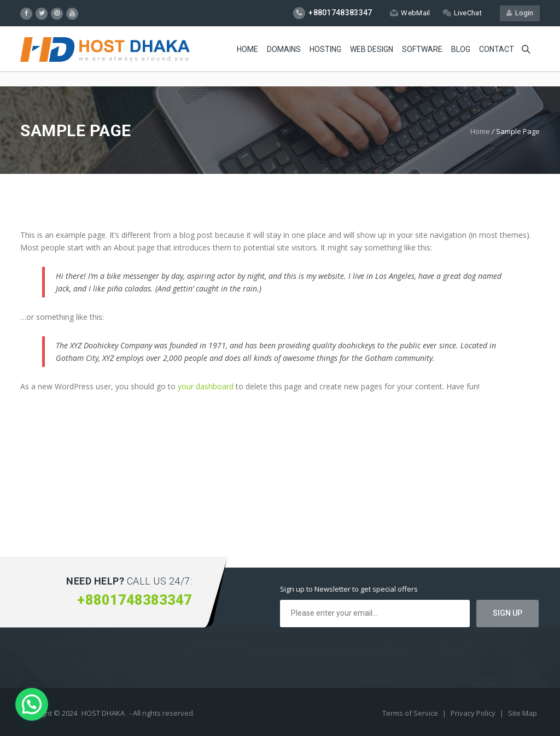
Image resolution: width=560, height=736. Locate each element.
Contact (497, 49)
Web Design (372, 49)
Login (520, 13)
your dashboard (206, 386)
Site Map (523, 713)
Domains (284, 49)
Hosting (325, 49)
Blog (461, 49)
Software (422, 49)
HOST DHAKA (103, 713)
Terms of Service (411, 713)
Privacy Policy (474, 713)
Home (247, 49)
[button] (32, 704)
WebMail (410, 13)
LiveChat (462, 13)
